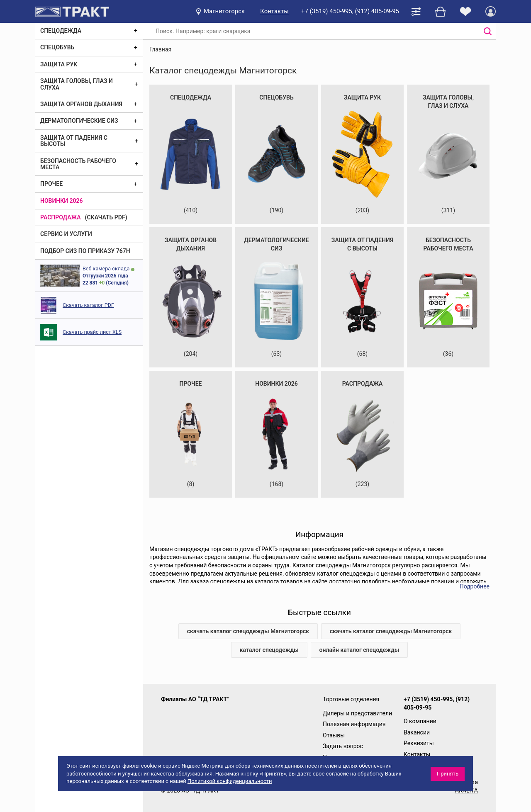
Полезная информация (354, 724)
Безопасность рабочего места (78, 164)
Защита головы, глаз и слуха (77, 84)
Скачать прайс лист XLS (92, 332)
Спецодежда (61, 31)
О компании (420, 721)
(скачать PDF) (106, 217)
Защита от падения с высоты (74, 141)
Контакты (274, 11)
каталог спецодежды (269, 650)
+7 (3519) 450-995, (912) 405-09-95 (350, 11)
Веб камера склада (106, 269)
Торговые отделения (351, 699)
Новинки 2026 (62, 201)
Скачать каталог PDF (88, 305)
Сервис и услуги (66, 234)
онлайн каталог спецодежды (359, 650)
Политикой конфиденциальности (230, 781)
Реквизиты (419, 743)
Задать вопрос (343, 746)
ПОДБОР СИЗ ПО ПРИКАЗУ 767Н (85, 251)
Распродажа (61, 217)
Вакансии (417, 732)
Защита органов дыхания (81, 104)
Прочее (51, 184)
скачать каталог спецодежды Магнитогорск (248, 631)
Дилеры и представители (357, 713)
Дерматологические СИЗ (79, 121)
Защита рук (59, 64)
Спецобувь (57, 47)
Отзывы (334, 735)
